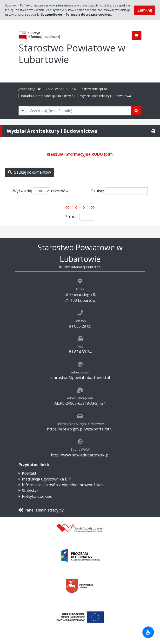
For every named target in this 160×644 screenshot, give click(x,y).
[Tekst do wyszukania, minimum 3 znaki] (79, 111)
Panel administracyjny (41, 510)
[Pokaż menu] (137, 36)
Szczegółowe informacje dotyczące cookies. (76, 14)
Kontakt (29, 473)
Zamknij (145, 10)
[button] (67, 207)
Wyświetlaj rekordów (41, 191)
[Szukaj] (136, 111)
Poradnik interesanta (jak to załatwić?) (48, 96)
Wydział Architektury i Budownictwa (106, 96)
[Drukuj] (153, 131)
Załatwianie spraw (94, 89)
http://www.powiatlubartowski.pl (80, 455)
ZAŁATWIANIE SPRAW (61, 89)
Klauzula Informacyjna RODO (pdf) (80, 154)
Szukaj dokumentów (29, 172)
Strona (71, 217)
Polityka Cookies (37, 496)
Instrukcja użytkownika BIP (47, 479)
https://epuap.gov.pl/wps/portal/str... (80, 429)
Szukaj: (120, 191)
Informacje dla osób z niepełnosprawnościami (63, 485)
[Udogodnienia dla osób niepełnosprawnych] (148, 632)
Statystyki (31, 491)
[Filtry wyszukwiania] (23, 111)
